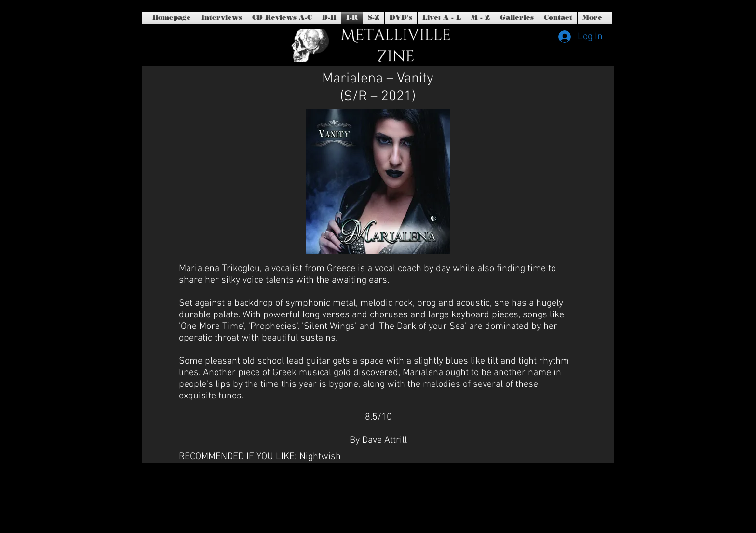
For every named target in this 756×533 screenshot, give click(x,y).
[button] (401, 18)
